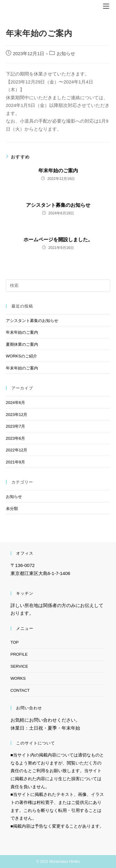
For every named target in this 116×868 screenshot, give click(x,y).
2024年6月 (15, 403)
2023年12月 (17, 415)
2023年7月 (15, 426)
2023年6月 (15, 438)
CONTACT (20, 690)
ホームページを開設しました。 (58, 240)
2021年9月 (15, 462)
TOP (15, 642)
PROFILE (19, 654)
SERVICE (19, 666)
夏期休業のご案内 (22, 344)
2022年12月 (17, 450)
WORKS (18, 678)
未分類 (12, 509)
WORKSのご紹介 (21, 356)
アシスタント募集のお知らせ (58, 205)
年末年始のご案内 (58, 171)
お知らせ (66, 54)
